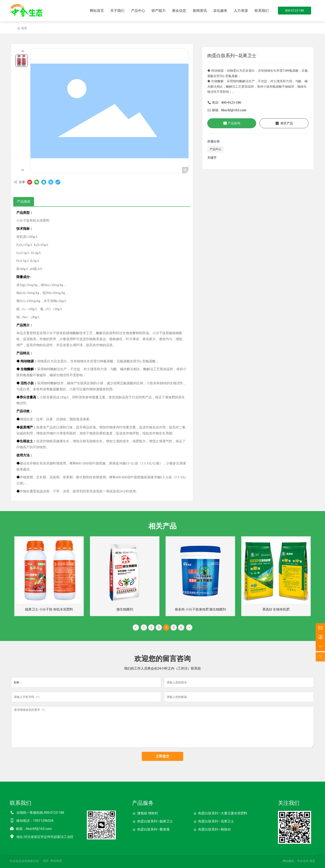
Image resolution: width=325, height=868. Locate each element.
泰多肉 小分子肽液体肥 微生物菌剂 (200, 609)
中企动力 (303, 861)
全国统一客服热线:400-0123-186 (40, 813)
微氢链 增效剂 (148, 813)
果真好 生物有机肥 (276, 609)
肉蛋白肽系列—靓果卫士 (155, 821)
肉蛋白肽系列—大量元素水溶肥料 (223, 813)
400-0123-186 (231, 102)
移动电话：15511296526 (35, 821)
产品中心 (216, 149)
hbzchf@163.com (234, 110)
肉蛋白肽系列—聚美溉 (153, 829)
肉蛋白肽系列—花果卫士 (216, 821)
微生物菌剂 (125, 609)
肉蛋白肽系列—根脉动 (214, 829)
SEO (46, 861)
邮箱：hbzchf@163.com (34, 829)
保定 (312, 861)
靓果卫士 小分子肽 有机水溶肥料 (49, 609)
